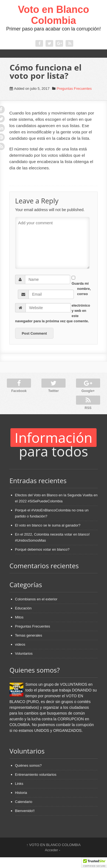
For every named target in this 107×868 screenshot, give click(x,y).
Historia (21, 793)
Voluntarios (24, 653)
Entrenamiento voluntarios (36, 775)
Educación (23, 608)
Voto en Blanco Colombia (53, 15)
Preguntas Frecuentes (74, 89)
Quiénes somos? (29, 765)
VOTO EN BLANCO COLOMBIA (54, 845)
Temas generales (29, 635)
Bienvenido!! (25, 811)
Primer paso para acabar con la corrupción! (53, 29)
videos (20, 644)
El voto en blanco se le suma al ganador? (48, 525)
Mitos (19, 617)
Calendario (24, 802)
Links (19, 784)
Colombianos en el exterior (36, 599)
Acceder (52, 850)
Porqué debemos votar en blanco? (42, 549)
